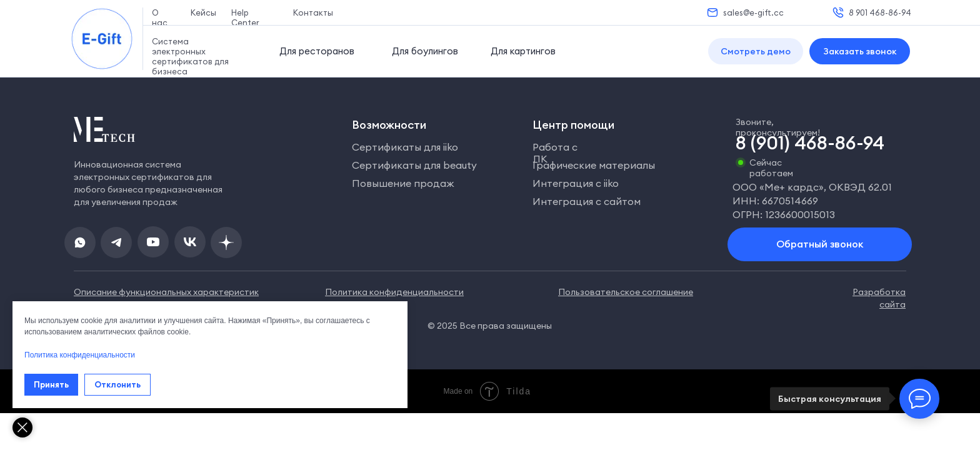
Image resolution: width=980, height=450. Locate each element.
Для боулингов (425, 51)
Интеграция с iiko (576, 183)
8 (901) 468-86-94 (810, 142)
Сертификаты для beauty (414, 165)
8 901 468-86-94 (880, 12)
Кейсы (203, 12)
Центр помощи (573, 125)
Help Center (245, 17)
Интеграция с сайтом (587, 201)
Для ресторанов (317, 51)
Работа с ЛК (555, 153)
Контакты (313, 12)
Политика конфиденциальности (80, 355)
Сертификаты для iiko (405, 147)
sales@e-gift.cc (753, 12)
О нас (160, 17)
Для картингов (523, 51)
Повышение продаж (403, 183)
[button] (756, 51)
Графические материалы (594, 165)
